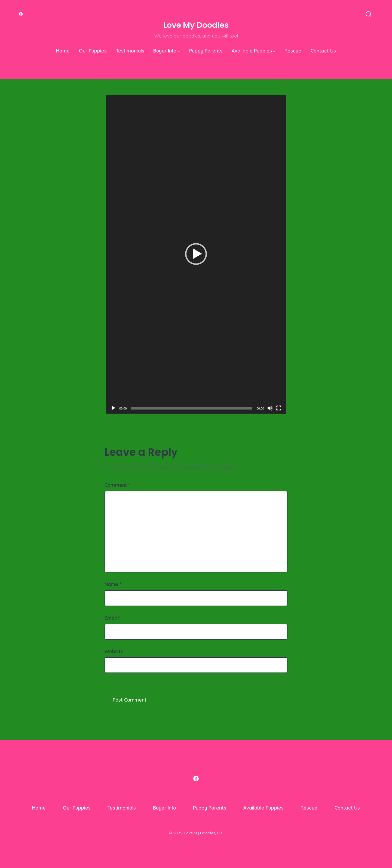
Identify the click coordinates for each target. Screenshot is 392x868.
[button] (196, 254)
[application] (196, 254)
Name (113, 584)
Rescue (293, 51)
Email (112, 618)
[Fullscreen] (279, 408)
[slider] (192, 408)
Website (114, 651)
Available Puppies (254, 51)
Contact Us (323, 51)
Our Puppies (93, 51)
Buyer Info (167, 51)
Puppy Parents (206, 51)
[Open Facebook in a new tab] (21, 14)
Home (63, 51)
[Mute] (270, 408)
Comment (117, 485)
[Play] (113, 408)
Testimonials (130, 51)
